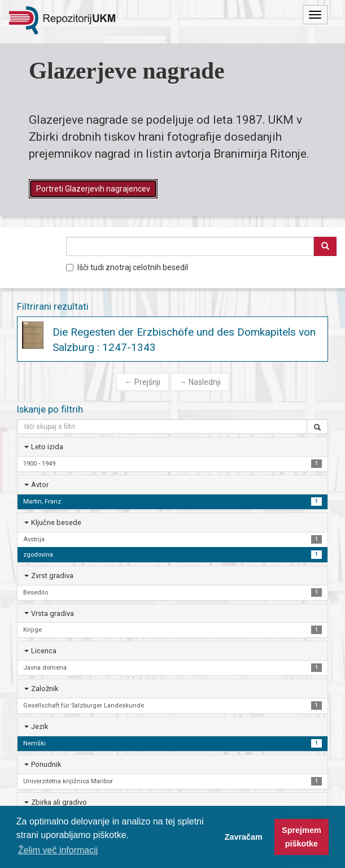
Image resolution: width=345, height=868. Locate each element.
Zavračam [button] (244, 837)
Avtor (40, 485)
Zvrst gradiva (52, 576)
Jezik (40, 726)
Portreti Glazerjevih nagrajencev (93, 189)
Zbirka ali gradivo (59, 802)
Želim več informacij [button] (58, 850)
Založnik (45, 689)
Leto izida (47, 447)
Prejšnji (143, 382)
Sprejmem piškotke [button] (302, 837)
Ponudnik (46, 764)
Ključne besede (56, 522)
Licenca (44, 651)
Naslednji (200, 382)
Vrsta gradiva (53, 613)
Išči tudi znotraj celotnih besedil (127, 267)
